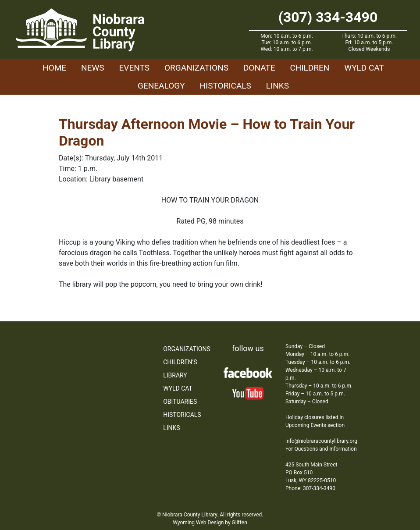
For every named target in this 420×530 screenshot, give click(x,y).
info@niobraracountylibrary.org (321, 441)
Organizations (196, 68)
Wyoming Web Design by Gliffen (210, 523)
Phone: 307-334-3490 (310, 488)
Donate (259, 68)
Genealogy (161, 86)
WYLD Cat (364, 68)
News (93, 68)
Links (278, 86)
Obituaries (180, 402)
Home (54, 68)
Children (310, 68)
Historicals (226, 86)
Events (134, 68)
